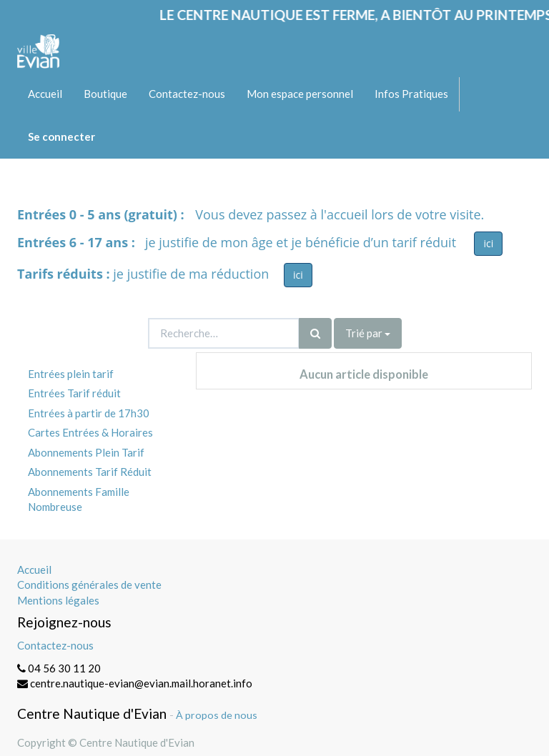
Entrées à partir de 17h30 (89, 413)
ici (488, 243)
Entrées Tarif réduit (74, 393)
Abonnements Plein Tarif (86, 452)
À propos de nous (217, 715)
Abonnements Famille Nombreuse (79, 499)
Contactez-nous (55, 645)
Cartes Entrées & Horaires (90, 432)
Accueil (34, 570)
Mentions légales (58, 600)
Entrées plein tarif (71, 374)
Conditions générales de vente (89, 585)
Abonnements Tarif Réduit (90, 472)
